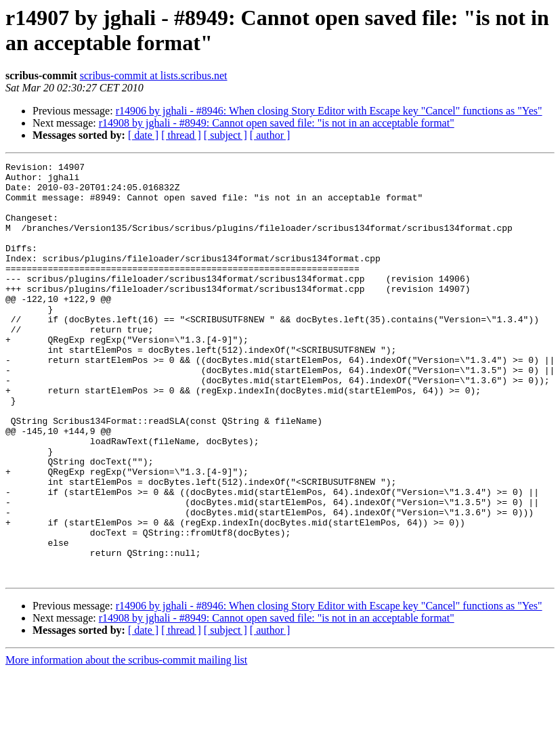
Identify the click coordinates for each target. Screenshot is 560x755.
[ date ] (143, 135)
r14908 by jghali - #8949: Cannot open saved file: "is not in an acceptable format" (277, 123)
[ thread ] (181, 135)
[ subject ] (225, 135)
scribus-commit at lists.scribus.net (154, 75)
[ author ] (270, 135)
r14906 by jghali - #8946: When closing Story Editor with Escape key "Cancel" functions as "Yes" (329, 111)
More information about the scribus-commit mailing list (126, 743)
